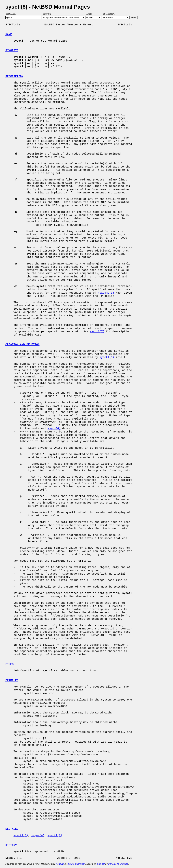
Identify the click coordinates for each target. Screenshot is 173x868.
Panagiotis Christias (118, 864)
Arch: (91, 14)
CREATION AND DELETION (22, 345)
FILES (9, 664)
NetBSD (60, 864)
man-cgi (101, 864)
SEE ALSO (12, 829)
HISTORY (11, 845)
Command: (12, 14)
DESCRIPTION (14, 76)
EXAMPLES (12, 680)
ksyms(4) (54, 428)
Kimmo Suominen (76, 864)
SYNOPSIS (12, 51)
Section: (48, 14)
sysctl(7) (97, 332)
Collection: (109, 14)
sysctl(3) (107, 357)
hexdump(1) (106, 293)
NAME (9, 35)
